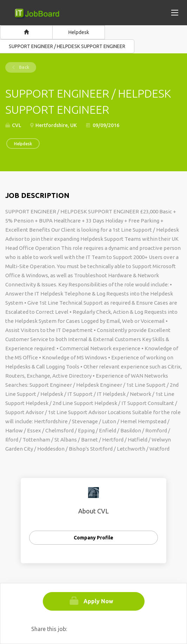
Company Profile (93, 538)
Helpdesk (79, 32)
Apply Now (98, 601)
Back (24, 67)
